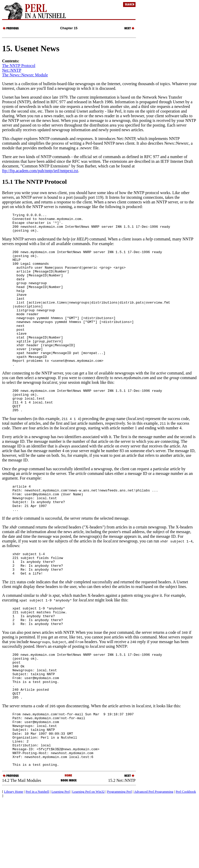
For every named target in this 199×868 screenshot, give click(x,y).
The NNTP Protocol (19, 66)
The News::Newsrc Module (25, 75)
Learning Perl (61, 858)
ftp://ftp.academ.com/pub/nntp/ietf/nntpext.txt (40, 171)
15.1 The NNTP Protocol (34, 182)
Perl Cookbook (186, 858)
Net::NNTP (12, 70)
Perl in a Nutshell (37, 858)
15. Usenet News (31, 48)
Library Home (14, 858)
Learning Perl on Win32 (88, 858)
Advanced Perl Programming (154, 858)
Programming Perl (119, 858)
